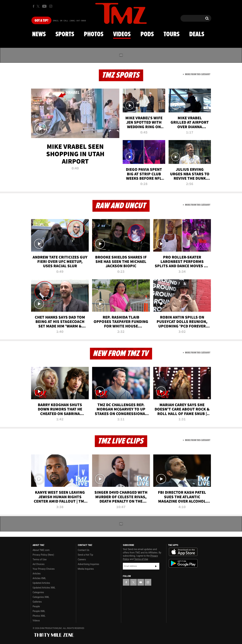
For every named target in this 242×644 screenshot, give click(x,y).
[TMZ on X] (39, 6)
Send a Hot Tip (85, 555)
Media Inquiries (86, 569)
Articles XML (39, 578)
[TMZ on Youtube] (44, 6)
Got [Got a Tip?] (41, 21)
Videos (122, 34)
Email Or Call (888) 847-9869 (69, 21)
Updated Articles (41, 583)
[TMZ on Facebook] (34, 6)
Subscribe (156, 566)
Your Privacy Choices (44, 569)
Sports (65, 34)
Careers (82, 559)
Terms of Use (40, 559)
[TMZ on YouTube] (141, 582)
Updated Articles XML (44, 588)
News (39, 34)
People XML (39, 611)
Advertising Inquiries (88, 564)
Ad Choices (39, 564)
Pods (147, 34)
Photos (94, 34)
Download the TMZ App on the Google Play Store (183, 563)
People (36, 606)
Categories (38, 592)
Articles (37, 574)
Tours (172, 34)
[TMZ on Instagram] (51, 6)
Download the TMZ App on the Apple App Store (183, 552)
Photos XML (39, 616)
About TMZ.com (41, 550)
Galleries (37, 602)
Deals (197, 34)
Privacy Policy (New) (43, 555)
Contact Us (84, 550)
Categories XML (41, 597)
